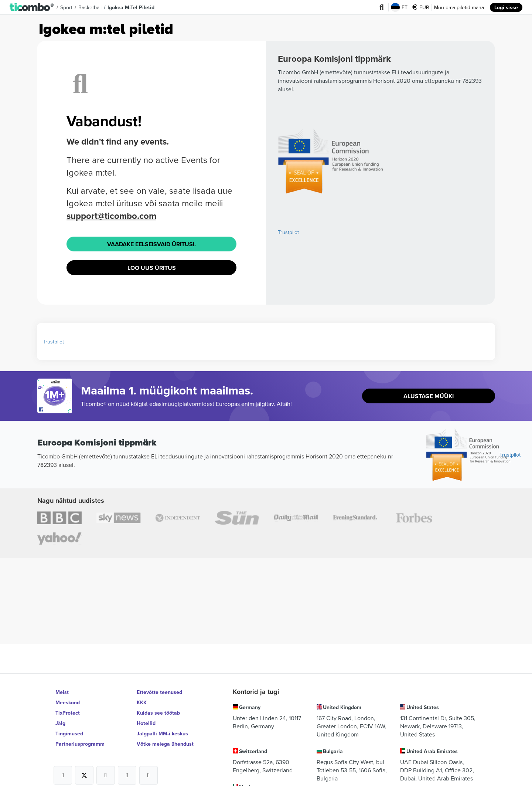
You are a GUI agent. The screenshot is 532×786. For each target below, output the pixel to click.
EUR (421, 7)
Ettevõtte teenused (159, 692)
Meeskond (68, 702)
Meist (62, 692)
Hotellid (146, 723)
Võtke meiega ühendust (165, 744)
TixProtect (68, 713)
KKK (142, 702)
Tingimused (69, 734)
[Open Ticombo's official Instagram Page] (106, 775)
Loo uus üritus (152, 268)
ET (399, 7)
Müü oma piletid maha (459, 7)
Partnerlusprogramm (80, 744)
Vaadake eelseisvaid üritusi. (151, 244)
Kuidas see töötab (158, 713)
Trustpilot (288, 232)
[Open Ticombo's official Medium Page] (127, 775)
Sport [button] (66, 7)
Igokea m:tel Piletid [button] (131, 7)
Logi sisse (506, 7)
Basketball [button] (90, 7)
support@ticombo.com (111, 216)
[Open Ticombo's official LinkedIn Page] (149, 775)
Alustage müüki (429, 396)
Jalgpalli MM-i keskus (162, 734)
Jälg (60, 723)
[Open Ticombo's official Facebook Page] (56, 410)
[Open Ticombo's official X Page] (84, 775)
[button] (32, 7)
